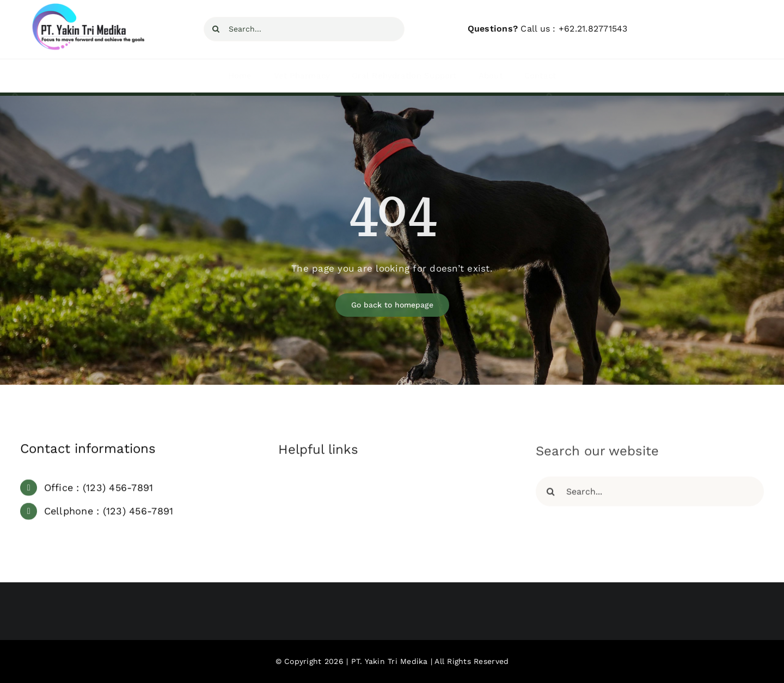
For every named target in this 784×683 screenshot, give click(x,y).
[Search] (216, 29)
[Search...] (304, 29)
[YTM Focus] (85, 8)
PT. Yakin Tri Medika (390, 661)
